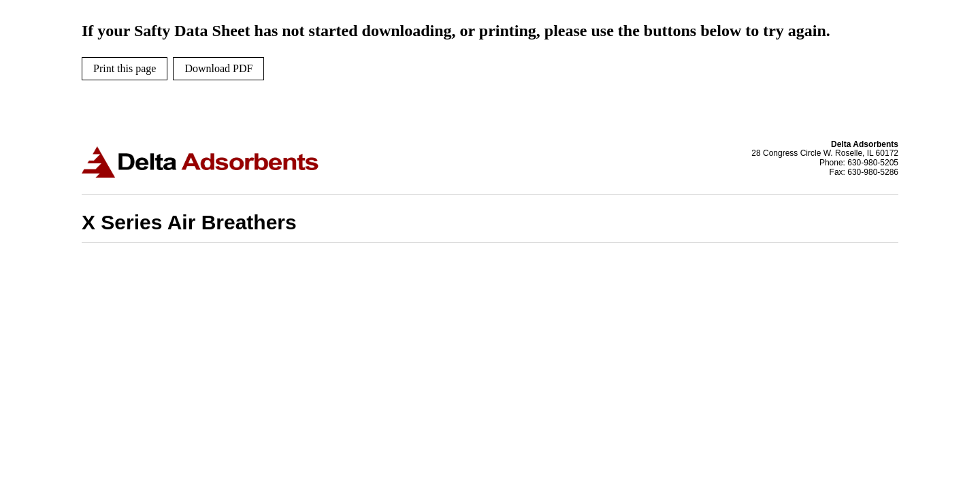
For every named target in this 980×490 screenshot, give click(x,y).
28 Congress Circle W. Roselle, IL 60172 (825, 153)
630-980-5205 (873, 163)
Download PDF (218, 68)
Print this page (125, 68)
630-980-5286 (873, 172)
